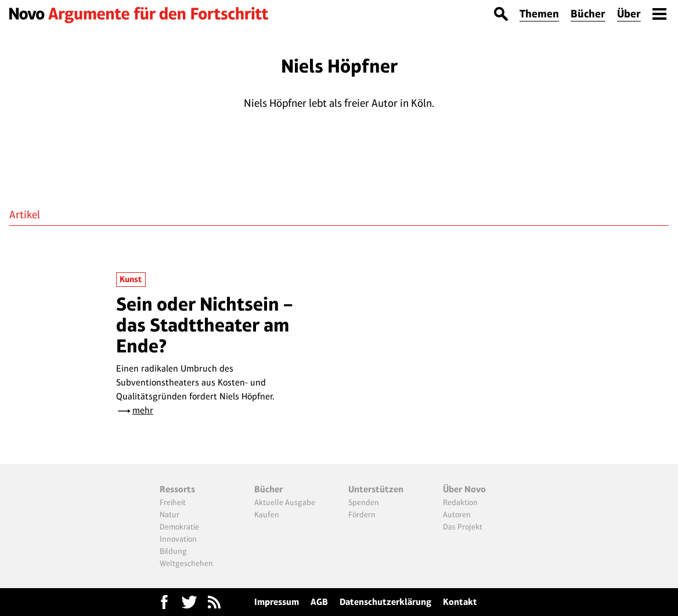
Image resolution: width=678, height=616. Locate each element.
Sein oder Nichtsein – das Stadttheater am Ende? (205, 325)
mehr (143, 410)
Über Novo (464, 489)
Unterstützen (376, 489)
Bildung (173, 551)
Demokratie (179, 527)
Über (629, 14)
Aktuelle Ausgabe (285, 502)
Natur (169, 514)
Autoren (457, 514)
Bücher (588, 14)
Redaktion (460, 502)
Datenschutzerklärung (385, 602)
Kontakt (460, 602)
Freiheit (173, 502)
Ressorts (177, 489)
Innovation (178, 539)
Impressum (277, 602)
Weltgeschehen (186, 563)
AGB (319, 602)
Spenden (364, 502)
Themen (539, 14)
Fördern (362, 514)
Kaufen (267, 514)
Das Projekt (463, 527)
